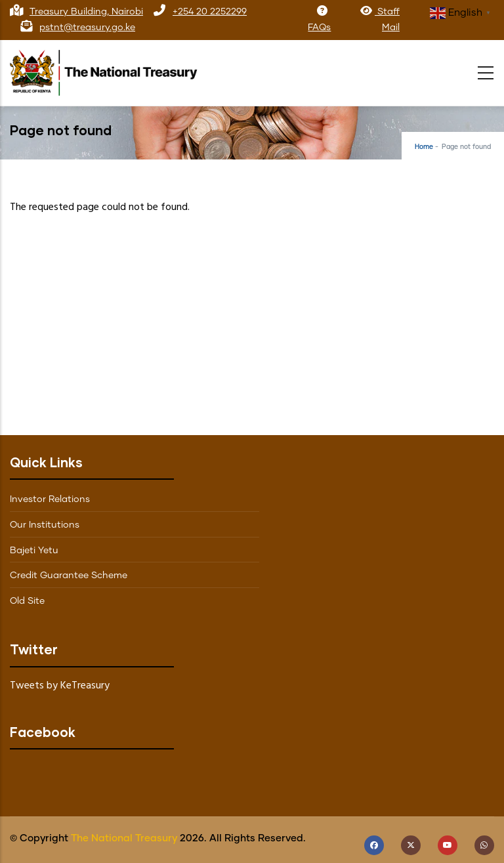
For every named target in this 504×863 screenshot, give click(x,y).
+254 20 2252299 (210, 12)
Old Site (27, 601)
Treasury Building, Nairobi (86, 12)
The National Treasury (124, 838)
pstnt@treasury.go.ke (87, 28)
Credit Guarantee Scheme (69, 576)
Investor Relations (50, 499)
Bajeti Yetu (34, 551)
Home (424, 147)
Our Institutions (45, 525)
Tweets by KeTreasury (60, 686)
